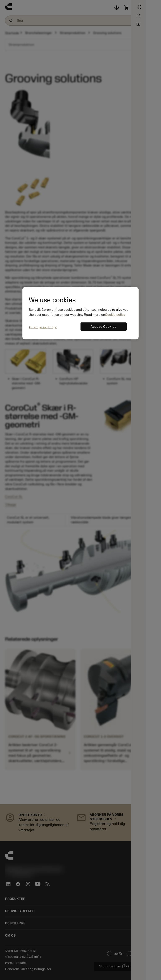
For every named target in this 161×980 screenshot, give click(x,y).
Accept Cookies (103, 327)
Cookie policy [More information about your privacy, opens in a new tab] (115, 315)
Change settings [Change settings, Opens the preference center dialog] (43, 327)
